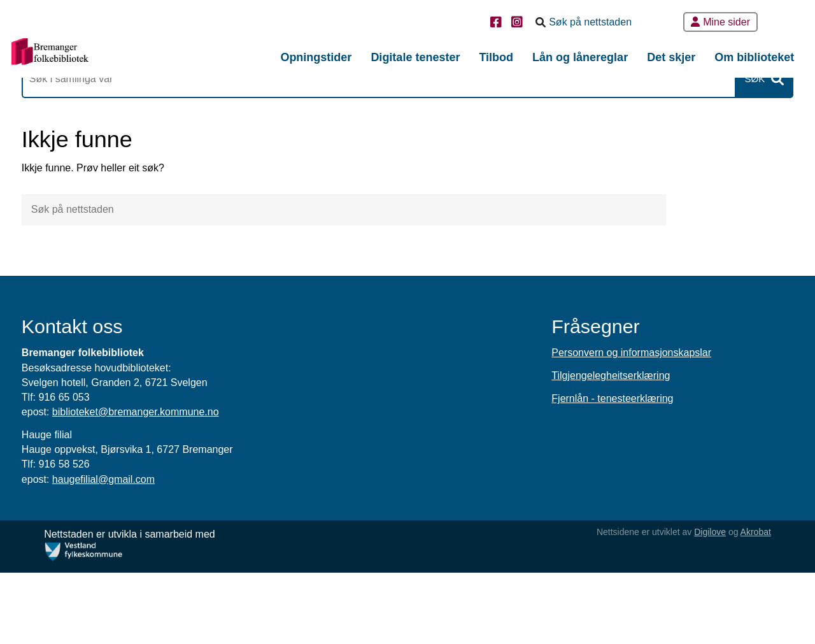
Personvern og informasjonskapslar (618, 425)
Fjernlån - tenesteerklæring (599, 470)
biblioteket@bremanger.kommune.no (171, 483)
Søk (719, 115)
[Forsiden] (105, 54)
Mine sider (720, 22)
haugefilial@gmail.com (139, 551)
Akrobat (742, 603)
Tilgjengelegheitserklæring (597, 447)
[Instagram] (519, 23)
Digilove (697, 603)
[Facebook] (498, 23)
